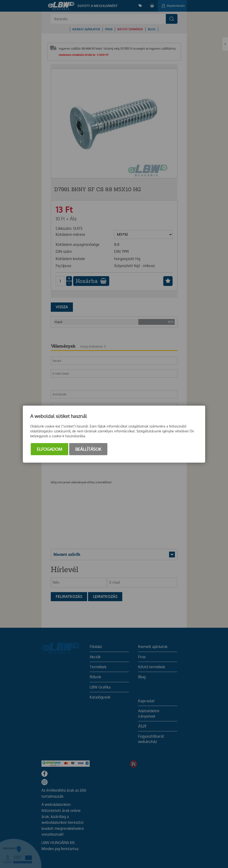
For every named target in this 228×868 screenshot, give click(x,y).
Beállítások (88, 449)
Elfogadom (49, 449)
